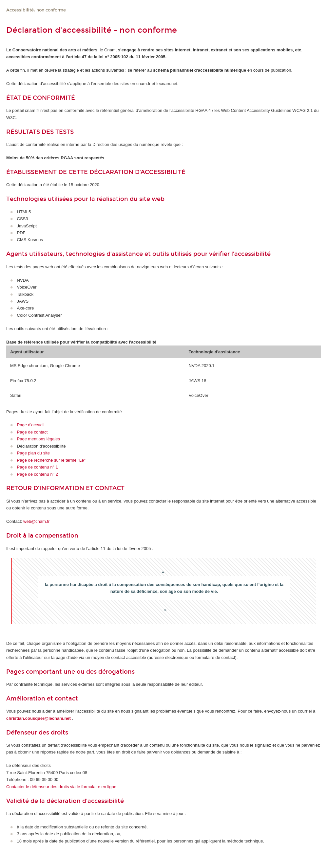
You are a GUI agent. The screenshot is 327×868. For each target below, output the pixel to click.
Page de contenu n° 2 (38, 474)
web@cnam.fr (36, 521)
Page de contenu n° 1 (38, 467)
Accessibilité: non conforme (36, 10)
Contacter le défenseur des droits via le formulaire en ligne (61, 787)
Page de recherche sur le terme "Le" (51, 460)
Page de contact (32, 432)
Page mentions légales (39, 439)
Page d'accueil (31, 425)
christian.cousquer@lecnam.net (38, 718)
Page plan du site (33, 453)
